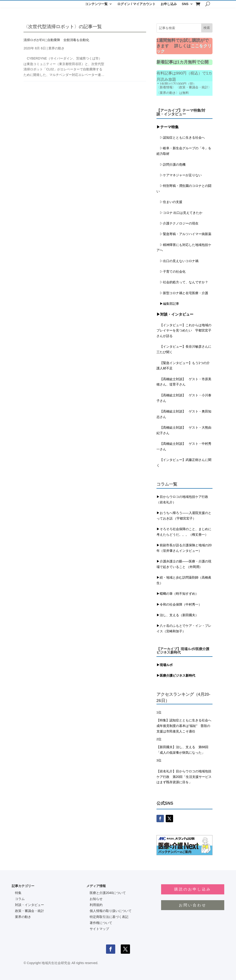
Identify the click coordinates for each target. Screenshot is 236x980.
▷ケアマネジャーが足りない (179, 175)
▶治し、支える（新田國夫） (177, 615)
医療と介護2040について (108, 893)
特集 (18, 893)
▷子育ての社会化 (173, 272)
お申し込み (169, 4)
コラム (20, 899)
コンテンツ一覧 (96, 4)
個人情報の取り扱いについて (111, 911)
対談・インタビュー (29, 905)
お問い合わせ (193, 905)
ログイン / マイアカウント (136, 4)
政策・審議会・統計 (29, 911)
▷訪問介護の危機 (171, 164)
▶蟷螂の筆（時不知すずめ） (177, 594)
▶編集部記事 (168, 304)
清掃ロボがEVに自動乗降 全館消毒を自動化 (56, 40)
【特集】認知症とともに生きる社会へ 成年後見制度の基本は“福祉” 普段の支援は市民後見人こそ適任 (186, 726)
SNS (185, 4)
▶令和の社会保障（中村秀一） (179, 604)
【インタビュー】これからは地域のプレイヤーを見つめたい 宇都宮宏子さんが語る (184, 331)
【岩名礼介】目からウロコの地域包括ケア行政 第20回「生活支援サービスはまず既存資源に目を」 (184, 777)
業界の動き (56, 48)
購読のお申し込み (193, 889)
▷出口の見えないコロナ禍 (177, 261)
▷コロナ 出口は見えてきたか (180, 213)
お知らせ (96, 899)
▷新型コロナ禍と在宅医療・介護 (182, 293)
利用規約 (96, 905)
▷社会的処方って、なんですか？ (184, 282)
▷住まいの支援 (169, 202)
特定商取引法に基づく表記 (109, 917)
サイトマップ (99, 929)
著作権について (101, 923)
